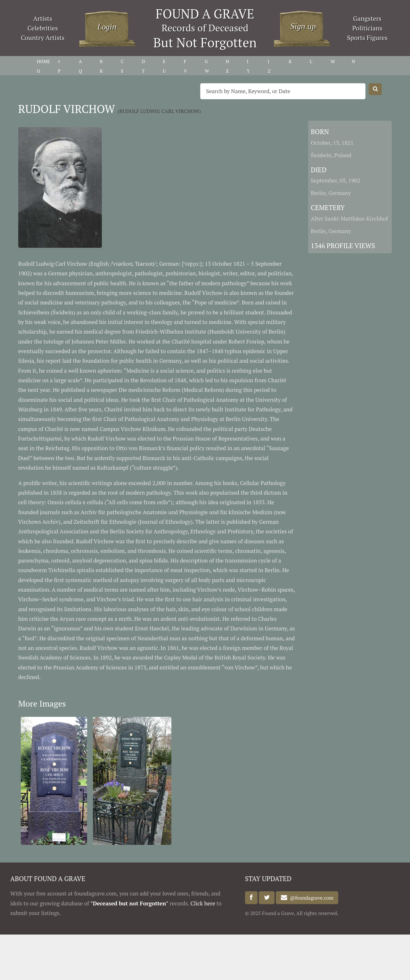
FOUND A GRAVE (205, 14)
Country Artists (43, 38)
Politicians (367, 28)
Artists (43, 18)
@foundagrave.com (310, 898)
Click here (203, 903)
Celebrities (43, 28)
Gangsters (367, 18)
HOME (43, 61)
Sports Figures (367, 38)
